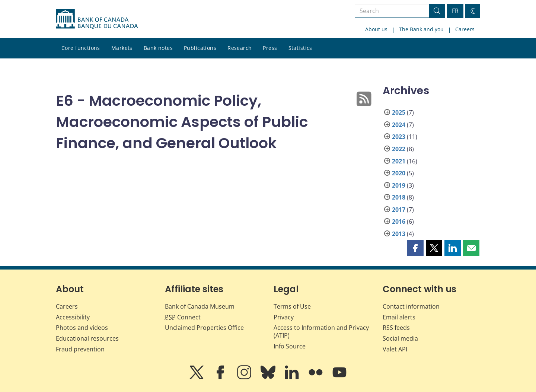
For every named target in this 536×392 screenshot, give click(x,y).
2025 (399, 112)
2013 (399, 234)
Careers (465, 29)
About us (376, 29)
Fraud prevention (80, 349)
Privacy (284, 317)
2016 (399, 222)
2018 (399, 197)
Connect (183, 317)
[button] (415, 248)
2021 (399, 161)
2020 (399, 173)
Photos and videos (82, 328)
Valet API (395, 349)
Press (270, 48)
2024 (399, 125)
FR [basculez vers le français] (455, 11)
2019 (399, 185)
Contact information (411, 306)
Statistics (300, 48)
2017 (399, 210)
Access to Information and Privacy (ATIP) (321, 332)
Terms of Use (292, 306)
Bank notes (158, 48)
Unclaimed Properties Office (204, 328)
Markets (122, 48)
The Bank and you (421, 29)
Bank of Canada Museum (200, 306)
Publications (200, 48)
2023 (399, 137)
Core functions (81, 48)
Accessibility (73, 317)
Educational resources (87, 338)
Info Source (290, 346)
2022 (399, 149)
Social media (400, 338)
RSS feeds (396, 328)
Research (240, 48)
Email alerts (399, 317)
